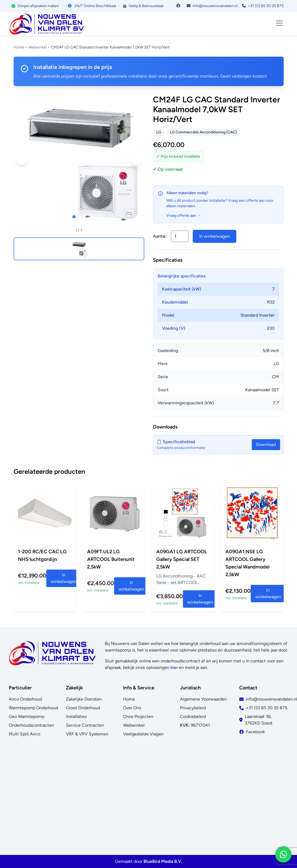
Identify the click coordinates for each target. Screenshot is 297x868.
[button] (22, 160)
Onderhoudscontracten (31, 725)
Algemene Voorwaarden (203, 699)
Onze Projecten (138, 716)
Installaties (76, 716)
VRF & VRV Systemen (87, 734)
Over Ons (132, 708)
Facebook (255, 732)
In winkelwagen (215, 236)
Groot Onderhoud (83, 708)
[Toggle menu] (279, 23)
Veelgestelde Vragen (143, 734)
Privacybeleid (193, 708)
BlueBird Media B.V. (163, 861)
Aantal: (160, 236)
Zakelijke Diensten (84, 699)
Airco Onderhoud (25, 699)
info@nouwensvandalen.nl (212, 6)
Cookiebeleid (193, 716)
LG (159, 132)
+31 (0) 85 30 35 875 (263, 6)
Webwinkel (38, 47)
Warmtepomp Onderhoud (33, 708)
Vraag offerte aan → (183, 216)
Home (19, 47)
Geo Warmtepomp (27, 716)
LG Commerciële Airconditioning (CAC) (203, 132)
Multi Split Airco (25, 734)
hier (174, 667)
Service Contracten (85, 725)
